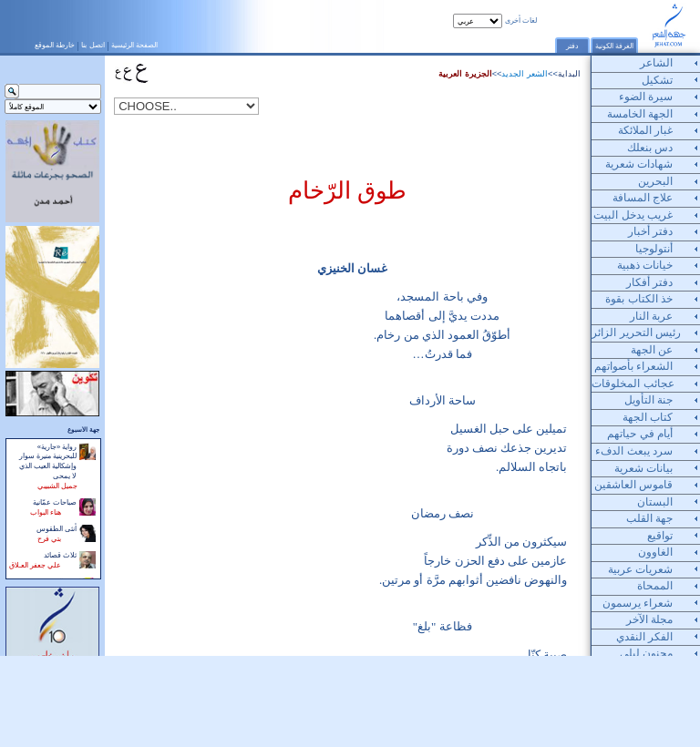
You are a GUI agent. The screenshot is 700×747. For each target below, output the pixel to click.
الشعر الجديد (525, 74)
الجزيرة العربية (465, 74)
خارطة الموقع (55, 45)
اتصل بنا (93, 45)
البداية (569, 74)
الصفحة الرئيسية (134, 45)
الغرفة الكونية (614, 46)
